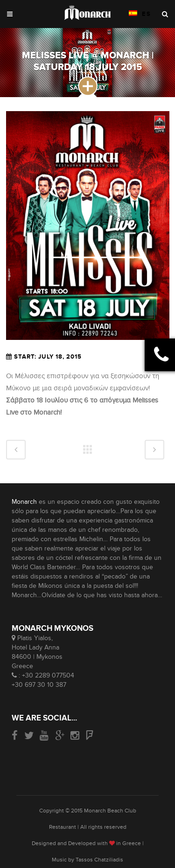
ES (140, 14)
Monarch (24, 502)
